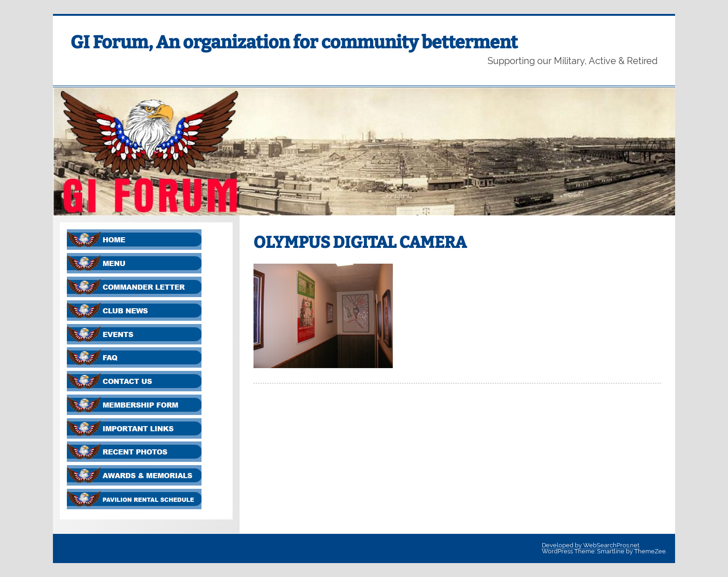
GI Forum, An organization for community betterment (294, 42)
